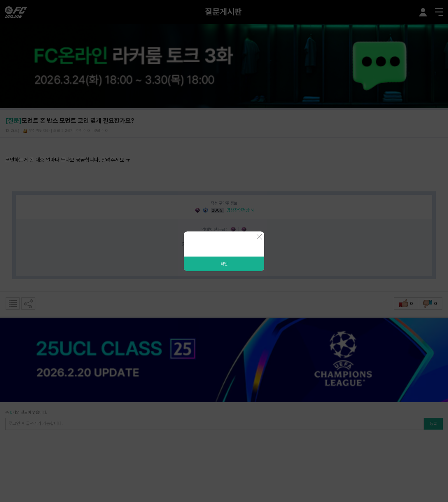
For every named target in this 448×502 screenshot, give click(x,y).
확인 (224, 263)
